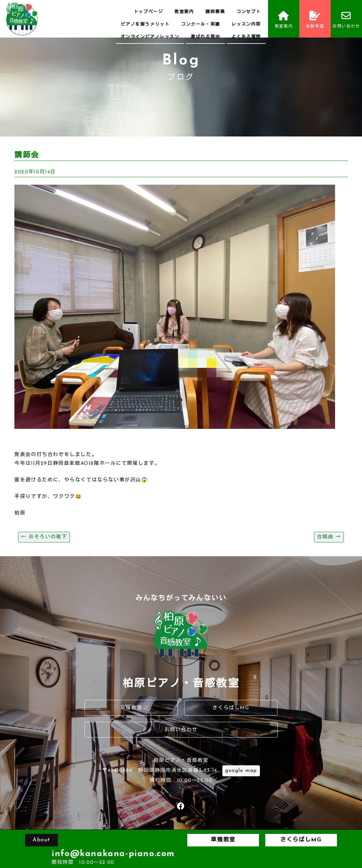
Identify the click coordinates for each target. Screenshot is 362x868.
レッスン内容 (246, 25)
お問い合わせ (346, 20)
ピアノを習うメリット (145, 25)
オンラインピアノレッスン (150, 37)
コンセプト (249, 12)
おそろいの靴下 (44, 537)
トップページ (148, 12)
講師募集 (215, 12)
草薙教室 (131, 708)
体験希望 (315, 20)
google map (241, 771)
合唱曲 (329, 537)
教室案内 (184, 12)
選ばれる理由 (205, 37)
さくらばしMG (231, 708)
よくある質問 (246, 37)
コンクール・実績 (201, 25)
